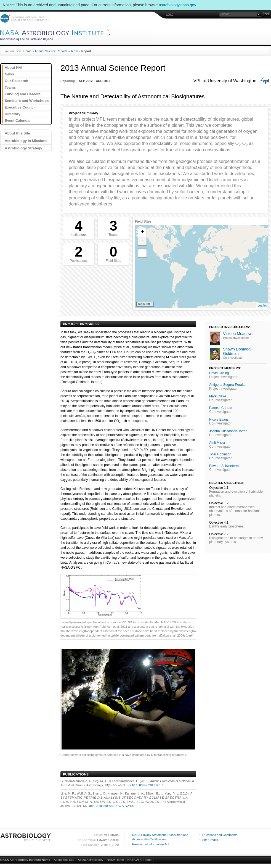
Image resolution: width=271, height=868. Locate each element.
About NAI (14, 68)
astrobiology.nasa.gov (177, 5)
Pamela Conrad (221, 408)
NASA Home (115, 860)
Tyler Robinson (220, 454)
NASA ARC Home (140, 860)
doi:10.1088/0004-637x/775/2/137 (112, 806)
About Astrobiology (91, 860)
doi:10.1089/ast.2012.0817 (145, 785)
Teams (10, 87)
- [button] (142, 241)
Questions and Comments (220, 835)
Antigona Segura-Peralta (227, 385)
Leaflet (262, 305)
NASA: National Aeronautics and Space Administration (25, 18)
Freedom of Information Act (151, 844)
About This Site (64, 860)
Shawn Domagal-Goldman (238, 351)
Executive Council (20, 107)
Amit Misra (217, 443)
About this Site (17, 133)
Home (27, 51)
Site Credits (210, 840)
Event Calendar (18, 121)
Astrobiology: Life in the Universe (26, 837)
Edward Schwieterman (226, 466)
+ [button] (143, 233)
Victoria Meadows (238, 334)
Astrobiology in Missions (26, 141)
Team (74, 51)
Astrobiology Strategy (23, 148)
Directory (13, 114)
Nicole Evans (219, 420)
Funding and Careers (23, 94)
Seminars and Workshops (27, 101)
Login (170, 14)
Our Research (16, 81)
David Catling (219, 373)
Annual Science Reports (51, 51)
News (9, 74)
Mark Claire (218, 396)
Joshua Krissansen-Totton (228, 431)
